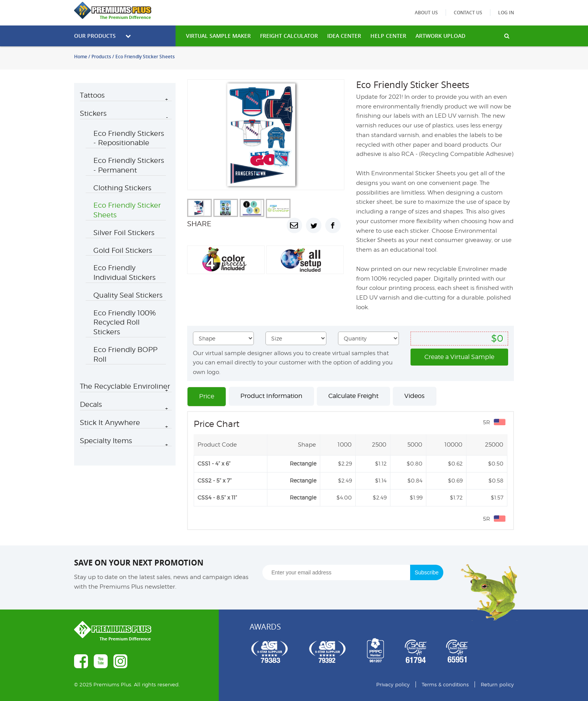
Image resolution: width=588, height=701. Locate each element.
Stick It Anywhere (110, 422)
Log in (506, 13)
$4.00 (344, 497)
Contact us (468, 13)
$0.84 (415, 480)
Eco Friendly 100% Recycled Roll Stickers (125, 323)
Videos (414, 396)
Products (101, 57)
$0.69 (455, 480)
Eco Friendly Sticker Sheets (127, 210)
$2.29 (345, 463)
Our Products (102, 36)
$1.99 (416, 497)
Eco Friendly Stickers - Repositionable (129, 138)
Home (81, 57)
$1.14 (381, 480)
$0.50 (496, 463)
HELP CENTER (388, 36)
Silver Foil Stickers (124, 233)
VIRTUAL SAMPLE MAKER (218, 36)
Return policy (497, 684)
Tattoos (92, 95)
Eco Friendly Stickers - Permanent (129, 165)
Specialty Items (106, 441)
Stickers (93, 113)
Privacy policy (393, 684)
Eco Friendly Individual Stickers (124, 273)
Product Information (271, 396)
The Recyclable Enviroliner (125, 386)
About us (426, 13)
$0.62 (455, 463)
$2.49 (345, 480)
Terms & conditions (445, 684)
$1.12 (381, 463)
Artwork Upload (440, 36)
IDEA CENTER (344, 36)
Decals (91, 404)
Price (207, 396)
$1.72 (456, 497)
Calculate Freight (353, 396)
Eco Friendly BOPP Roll (125, 354)
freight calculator (289, 36)
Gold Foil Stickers (123, 250)
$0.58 (496, 480)
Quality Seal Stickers (128, 295)
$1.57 (497, 497)
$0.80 (415, 463)
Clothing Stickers (122, 188)
